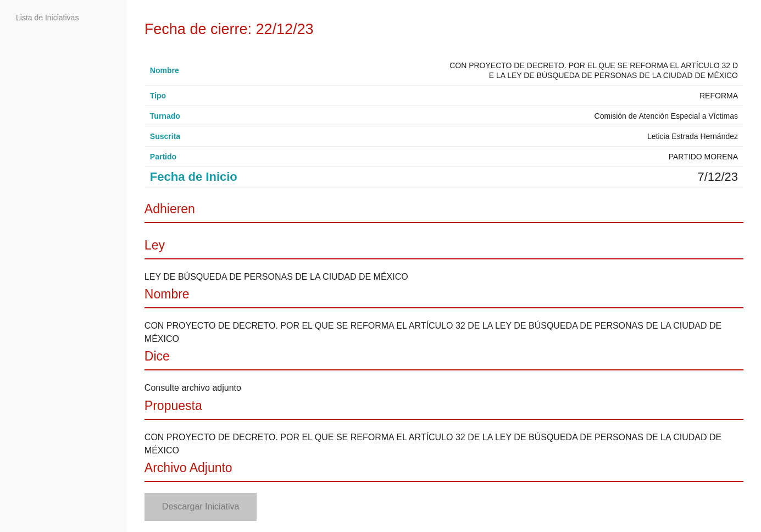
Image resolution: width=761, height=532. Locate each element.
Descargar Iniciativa (201, 506)
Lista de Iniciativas (47, 18)
